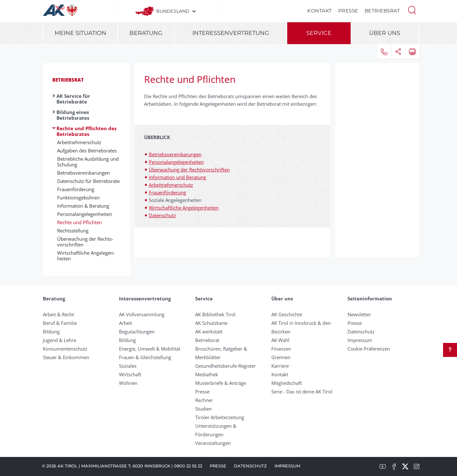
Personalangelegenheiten (176, 162)
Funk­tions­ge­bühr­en (78, 198)
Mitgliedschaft (287, 383)
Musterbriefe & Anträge (221, 383)
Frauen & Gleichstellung (145, 357)
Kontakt (320, 11)
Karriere (280, 366)
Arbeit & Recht (58, 314)
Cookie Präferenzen (369, 349)
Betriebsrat (382, 11)
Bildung (51, 332)
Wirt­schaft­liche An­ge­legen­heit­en (86, 256)
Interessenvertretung (231, 33)
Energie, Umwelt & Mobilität (150, 349)
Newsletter (359, 314)
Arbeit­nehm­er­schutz (79, 142)
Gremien (281, 357)
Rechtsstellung (73, 231)
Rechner (204, 400)
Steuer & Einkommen (66, 357)
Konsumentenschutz (65, 349)
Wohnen (128, 383)
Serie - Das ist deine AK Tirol (302, 392)
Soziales (128, 366)
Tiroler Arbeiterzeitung (220, 417)
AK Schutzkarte (211, 323)
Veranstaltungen (213, 443)
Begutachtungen (137, 332)
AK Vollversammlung (142, 314)
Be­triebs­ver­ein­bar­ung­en (83, 173)
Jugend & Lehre (60, 340)
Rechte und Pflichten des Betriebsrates (86, 131)
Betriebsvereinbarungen (175, 154)
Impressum (360, 340)
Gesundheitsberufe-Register (225, 366)
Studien (203, 409)
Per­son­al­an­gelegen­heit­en (85, 214)
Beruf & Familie (60, 323)
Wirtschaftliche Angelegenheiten (184, 208)
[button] (412, 10)
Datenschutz (162, 215)
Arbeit (126, 323)
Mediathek (207, 374)
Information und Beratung (177, 177)
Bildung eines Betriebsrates (73, 115)
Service (319, 33)
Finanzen (281, 349)
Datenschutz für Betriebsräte (88, 181)
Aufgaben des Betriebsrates (87, 151)
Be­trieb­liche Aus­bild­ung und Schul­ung (88, 162)
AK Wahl (280, 340)
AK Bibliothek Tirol (215, 314)
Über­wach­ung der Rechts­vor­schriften (85, 242)
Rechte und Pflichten (79, 222)
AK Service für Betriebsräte (73, 99)
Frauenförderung (167, 192)
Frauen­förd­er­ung (76, 189)
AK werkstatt (209, 332)
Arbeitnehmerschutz (171, 185)
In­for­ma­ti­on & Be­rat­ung (83, 206)
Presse (348, 11)
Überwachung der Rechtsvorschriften (189, 170)
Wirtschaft (130, 374)
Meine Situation (80, 33)
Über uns (385, 33)
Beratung (146, 33)
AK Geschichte (287, 314)
